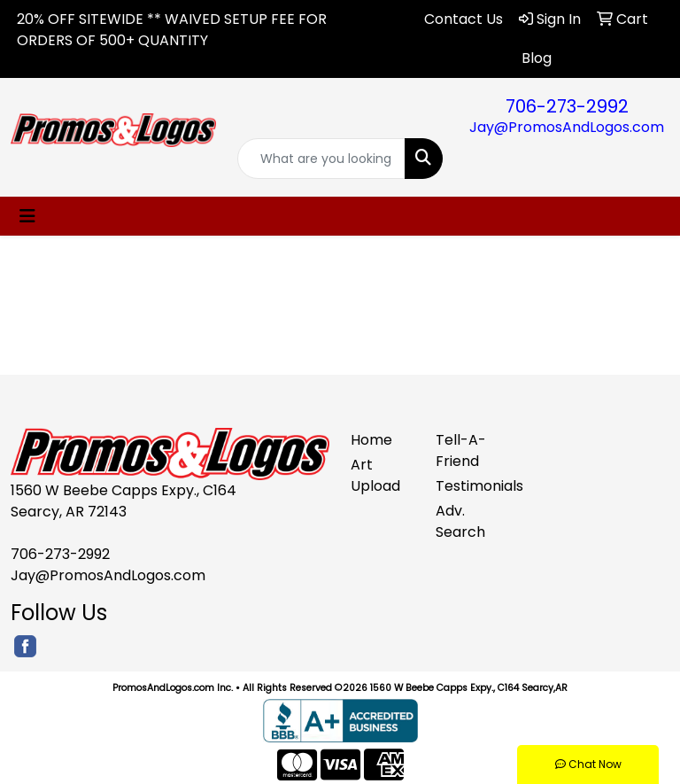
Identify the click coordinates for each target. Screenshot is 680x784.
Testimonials (467, 486)
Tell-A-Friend (461, 450)
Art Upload (375, 475)
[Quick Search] (321, 159)
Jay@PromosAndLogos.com (567, 127)
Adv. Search (460, 521)
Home (371, 440)
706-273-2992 (567, 106)
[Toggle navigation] (27, 216)
